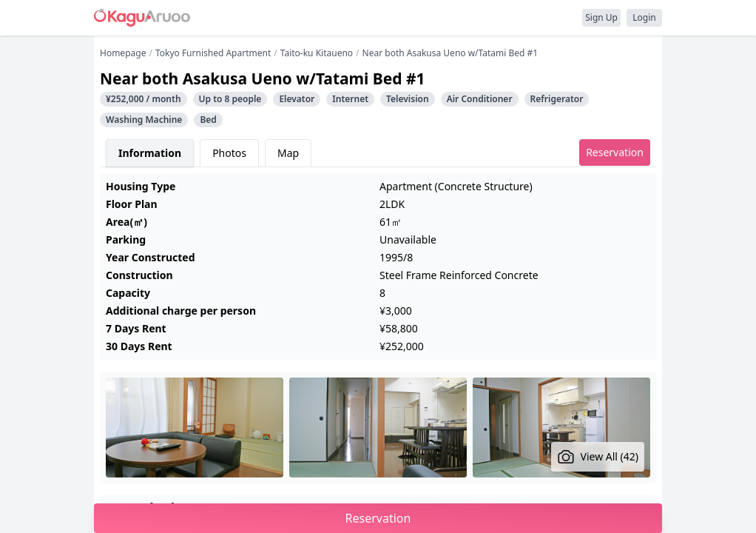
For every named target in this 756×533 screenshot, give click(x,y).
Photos (229, 153)
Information (150, 153)
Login (644, 17)
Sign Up (601, 17)
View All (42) (598, 457)
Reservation (615, 152)
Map (288, 153)
